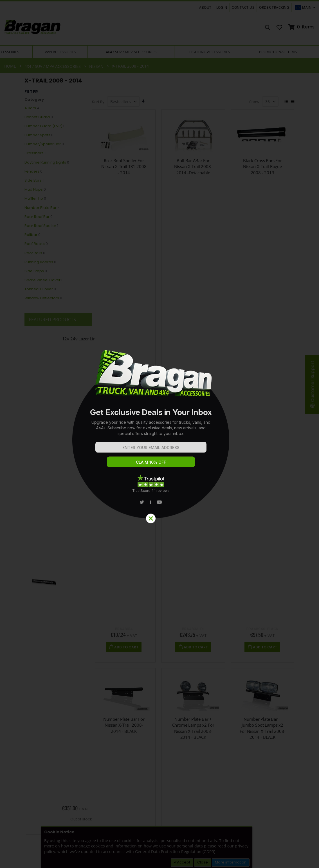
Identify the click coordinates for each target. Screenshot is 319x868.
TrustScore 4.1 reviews (151, 491)
